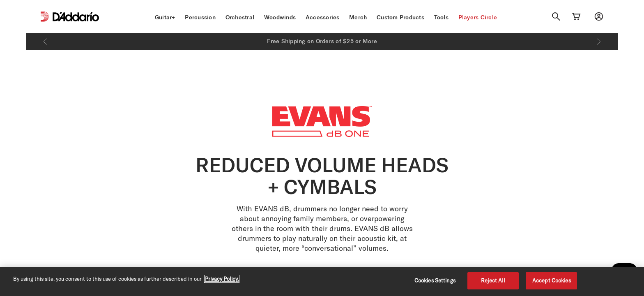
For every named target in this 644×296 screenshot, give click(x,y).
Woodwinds (280, 17)
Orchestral (240, 17)
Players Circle (478, 17)
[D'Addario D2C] (76, 17)
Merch (358, 17)
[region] (322, 281)
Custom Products (400, 17)
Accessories (323, 17)
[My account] (599, 16)
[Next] (599, 42)
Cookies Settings (435, 280)
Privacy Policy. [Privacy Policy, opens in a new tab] (222, 279)
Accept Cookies (552, 280)
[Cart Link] (576, 16)
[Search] (556, 16)
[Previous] (45, 42)
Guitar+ (165, 17)
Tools (441, 17)
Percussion (200, 17)
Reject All (493, 280)
